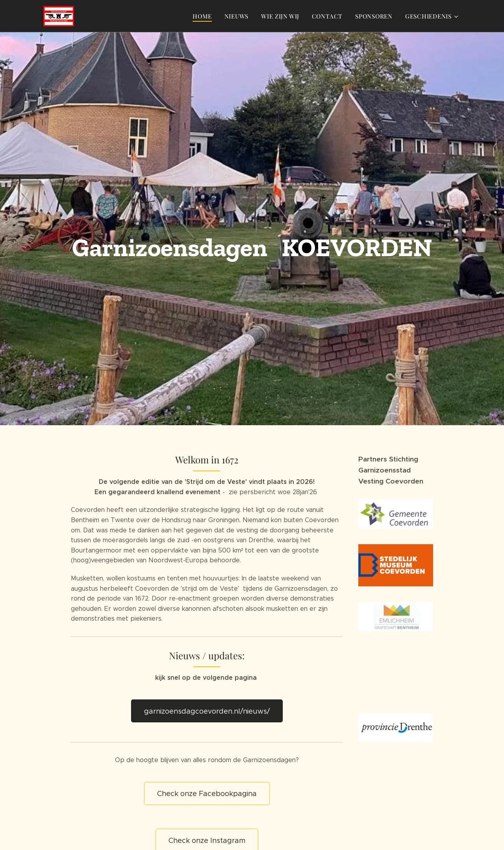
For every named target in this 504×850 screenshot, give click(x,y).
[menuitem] (204, 16)
